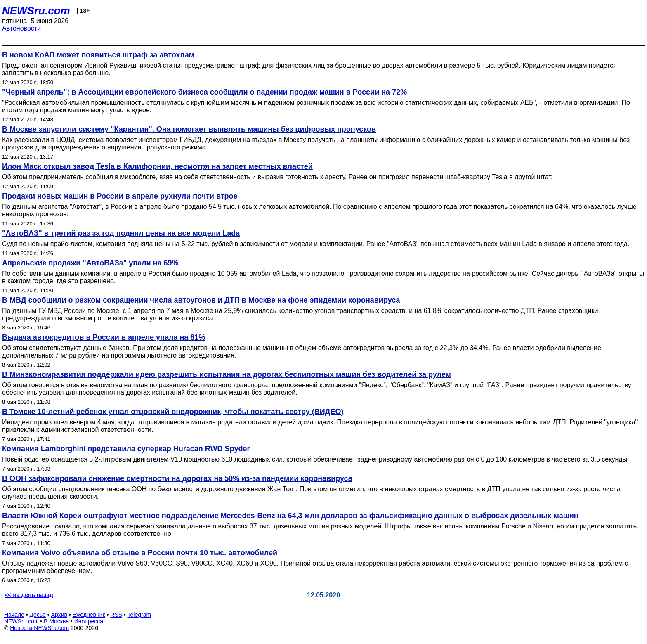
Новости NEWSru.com (39, 628)
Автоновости (21, 28)
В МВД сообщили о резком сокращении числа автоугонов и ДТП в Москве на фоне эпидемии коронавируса (201, 300)
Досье (38, 615)
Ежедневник (89, 615)
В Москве (56, 621)
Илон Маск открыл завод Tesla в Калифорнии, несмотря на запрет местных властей (157, 166)
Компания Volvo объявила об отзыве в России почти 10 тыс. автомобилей (140, 553)
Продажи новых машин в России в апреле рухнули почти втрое (120, 196)
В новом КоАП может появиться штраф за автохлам (98, 55)
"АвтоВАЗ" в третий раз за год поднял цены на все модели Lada (121, 233)
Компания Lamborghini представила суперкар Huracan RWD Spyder (126, 449)
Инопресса (89, 621)
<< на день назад (29, 595)
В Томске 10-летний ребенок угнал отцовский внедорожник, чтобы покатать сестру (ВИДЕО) (173, 412)
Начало (14, 615)
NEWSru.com (36, 11)
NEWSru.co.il (21, 621)
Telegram (139, 615)
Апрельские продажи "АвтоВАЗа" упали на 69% (90, 263)
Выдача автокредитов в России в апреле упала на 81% (104, 337)
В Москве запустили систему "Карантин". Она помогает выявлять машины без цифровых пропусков (189, 129)
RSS (116, 615)
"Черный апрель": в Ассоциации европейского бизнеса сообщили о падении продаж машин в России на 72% (204, 92)
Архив (59, 615)
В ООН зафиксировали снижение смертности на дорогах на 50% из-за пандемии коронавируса (177, 478)
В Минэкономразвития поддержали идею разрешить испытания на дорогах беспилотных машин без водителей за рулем (227, 374)
